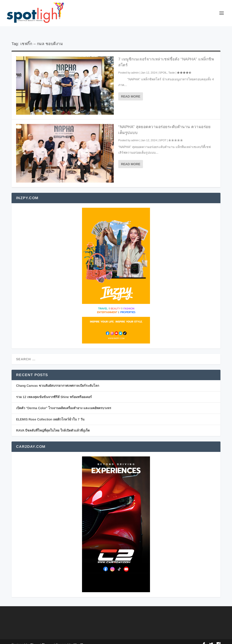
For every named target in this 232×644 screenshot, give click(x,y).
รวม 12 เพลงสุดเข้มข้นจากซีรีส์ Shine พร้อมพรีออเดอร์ (54, 391)
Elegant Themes (42, 639)
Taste (172, 67)
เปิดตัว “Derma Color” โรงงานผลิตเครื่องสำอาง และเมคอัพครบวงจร (64, 402)
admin (135, 67)
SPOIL (163, 67)
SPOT (163, 134)
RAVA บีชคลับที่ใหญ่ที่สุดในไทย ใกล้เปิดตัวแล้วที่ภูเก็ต (53, 425)
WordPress (81, 639)
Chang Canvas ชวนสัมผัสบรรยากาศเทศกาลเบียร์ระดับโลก (58, 380)
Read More (131, 91)
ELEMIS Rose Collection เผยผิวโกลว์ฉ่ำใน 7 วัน (50, 413)
